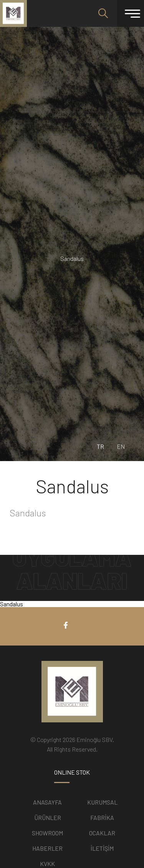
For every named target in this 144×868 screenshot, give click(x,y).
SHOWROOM (47, 833)
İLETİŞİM (102, 848)
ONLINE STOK (72, 772)
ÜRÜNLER (48, 817)
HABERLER (47, 848)
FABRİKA (102, 817)
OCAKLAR (102, 833)
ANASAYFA (47, 802)
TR (100, 446)
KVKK (47, 864)
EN (121, 446)
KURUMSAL (102, 802)
